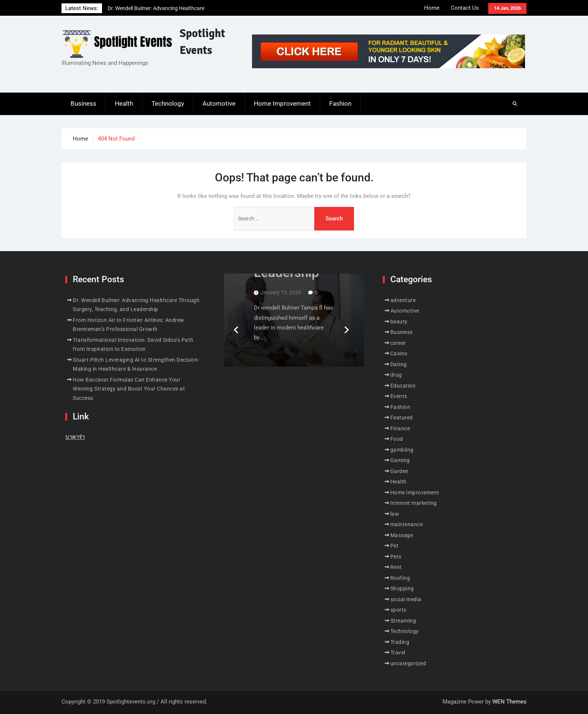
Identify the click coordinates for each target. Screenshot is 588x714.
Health (124, 103)
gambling (402, 450)
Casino (399, 353)
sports (398, 610)
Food (397, 439)
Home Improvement (282, 103)
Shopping (402, 588)
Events (399, 396)
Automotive (219, 103)
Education (403, 386)
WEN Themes (509, 702)
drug (396, 375)
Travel (398, 653)
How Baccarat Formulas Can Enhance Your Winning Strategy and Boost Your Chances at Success (129, 389)
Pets (396, 557)
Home (432, 8)
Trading (400, 642)
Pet (395, 546)
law (395, 514)
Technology (168, 103)
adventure (403, 300)
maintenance (407, 524)
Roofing (400, 578)
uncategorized (408, 663)
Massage (402, 535)
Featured (402, 418)
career (398, 343)
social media (406, 599)
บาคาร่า (75, 437)
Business (83, 103)
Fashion (340, 103)
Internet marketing (414, 503)
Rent (396, 567)
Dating (399, 364)
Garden (400, 471)
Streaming (403, 621)
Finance (400, 428)
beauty (399, 322)
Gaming (400, 460)
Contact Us (465, 8)
